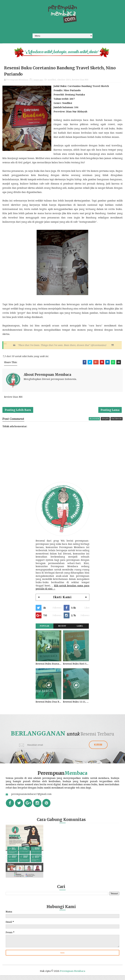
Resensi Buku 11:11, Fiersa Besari (76, 706)
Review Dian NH (80, 81)
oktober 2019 (64, 81)
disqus (105, 423)
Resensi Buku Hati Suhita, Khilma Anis (76, 668)
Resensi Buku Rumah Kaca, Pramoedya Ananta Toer (49, 668)
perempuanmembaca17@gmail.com (31, 799)
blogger (94, 423)
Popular (45, 630)
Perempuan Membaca (73, 976)
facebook (117, 423)
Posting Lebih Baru (18, 413)
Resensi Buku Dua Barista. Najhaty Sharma (49, 706)
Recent (62, 630)
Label (80, 630)
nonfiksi (52, 81)
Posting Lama (110, 413)
